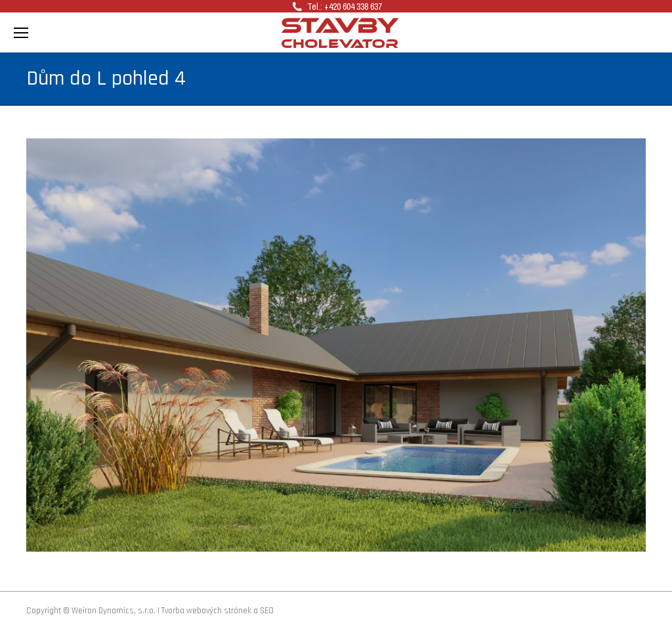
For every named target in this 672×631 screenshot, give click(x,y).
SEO (267, 611)
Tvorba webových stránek (206, 611)
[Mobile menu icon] (21, 33)
